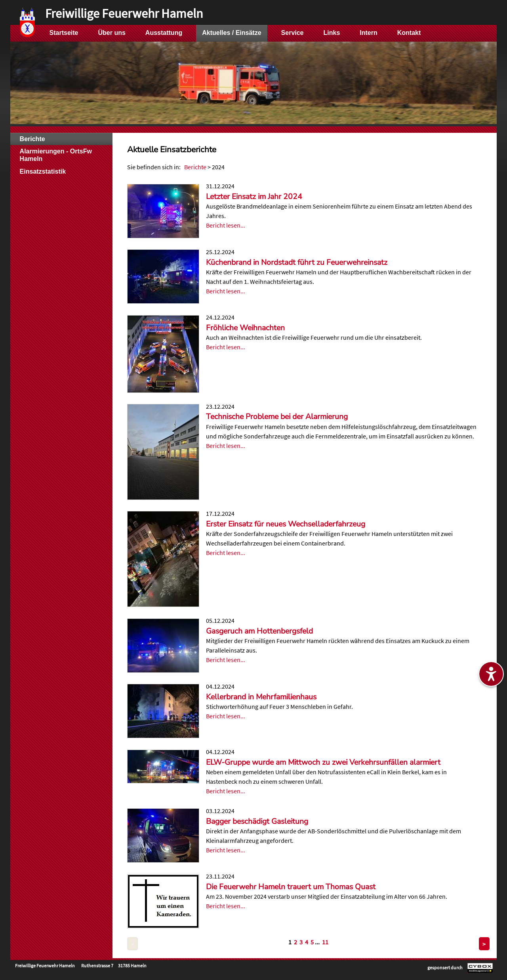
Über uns (112, 33)
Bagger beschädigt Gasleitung (257, 821)
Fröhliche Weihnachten (245, 328)
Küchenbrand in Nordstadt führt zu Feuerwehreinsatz (297, 262)
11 (325, 942)
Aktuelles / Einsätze (232, 33)
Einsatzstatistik (43, 171)
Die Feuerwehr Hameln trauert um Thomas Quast (291, 887)
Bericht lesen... (226, 225)
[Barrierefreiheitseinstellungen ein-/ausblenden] (491, 674)
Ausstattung (164, 33)
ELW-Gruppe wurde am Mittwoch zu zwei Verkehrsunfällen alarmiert (323, 762)
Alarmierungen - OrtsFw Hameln (56, 155)
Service (293, 33)
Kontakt (409, 33)
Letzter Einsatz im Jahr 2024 (254, 197)
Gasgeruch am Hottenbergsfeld (259, 631)
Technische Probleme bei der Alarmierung (277, 417)
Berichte (195, 167)
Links (332, 33)
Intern (368, 33)
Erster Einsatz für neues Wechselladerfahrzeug (286, 524)
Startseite (64, 33)
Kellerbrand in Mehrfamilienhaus (261, 697)
